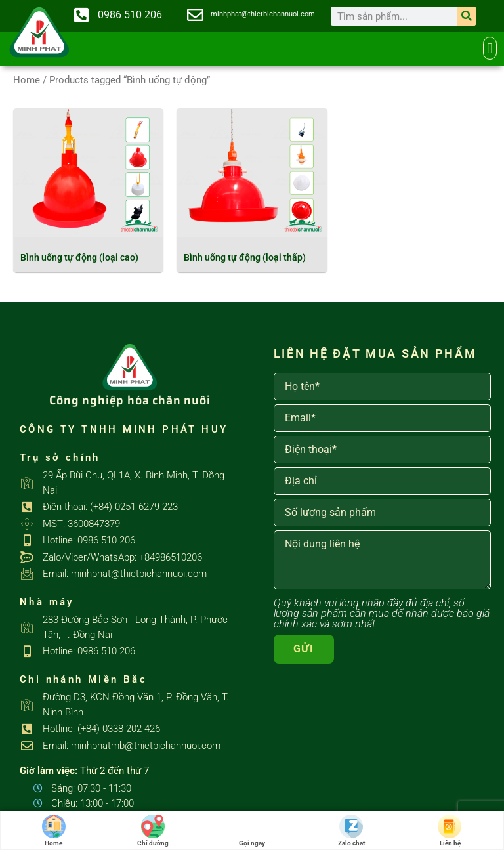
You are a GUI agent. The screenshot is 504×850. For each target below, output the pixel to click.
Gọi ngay (252, 831)
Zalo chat (351, 831)
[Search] (466, 16)
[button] (490, 48)
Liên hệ (450, 831)
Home (27, 80)
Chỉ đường (153, 831)
